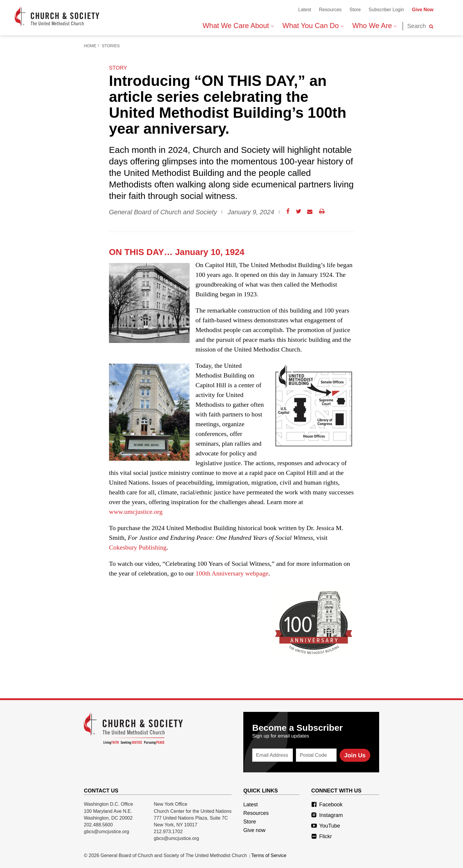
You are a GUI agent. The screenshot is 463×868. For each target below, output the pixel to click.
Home (90, 46)
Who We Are (374, 26)
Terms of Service (269, 855)
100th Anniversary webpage (232, 573)
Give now (254, 830)
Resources (330, 10)
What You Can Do (313, 26)
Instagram (327, 815)
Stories (111, 46)
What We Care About (238, 26)
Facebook (327, 805)
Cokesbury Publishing (138, 547)
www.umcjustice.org (136, 512)
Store (355, 10)
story (118, 68)
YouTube (326, 826)
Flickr (322, 836)
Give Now (423, 10)
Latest (305, 10)
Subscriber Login (386, 10)
